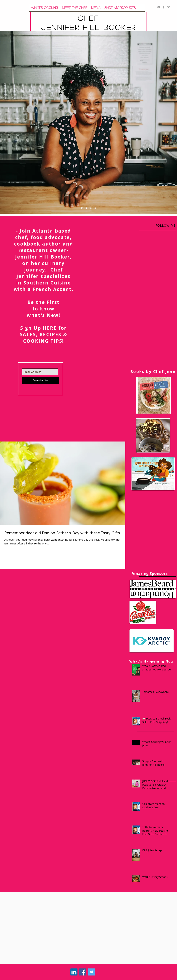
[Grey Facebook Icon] (164, 7)
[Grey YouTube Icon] (159, 7)
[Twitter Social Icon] (92, 972)
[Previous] (6, 122)
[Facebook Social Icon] (83, 972)
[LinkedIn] (74, 972)
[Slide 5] (87, 208)
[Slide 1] (82, 208)
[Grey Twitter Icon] (169, 7)
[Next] (171, 122)
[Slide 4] (95, 208)
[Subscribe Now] (41, 380)
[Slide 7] (91, 208)
